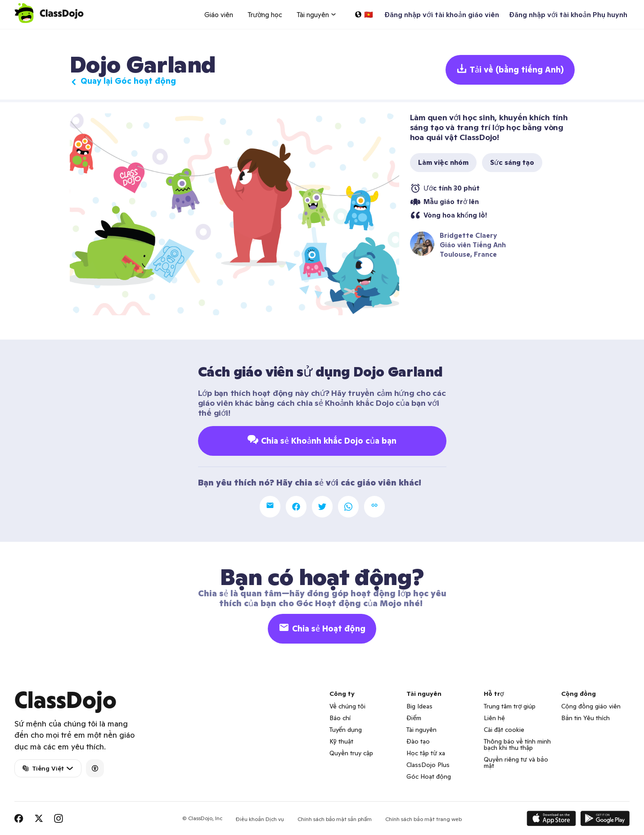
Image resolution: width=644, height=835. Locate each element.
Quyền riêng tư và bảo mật (516, 762)
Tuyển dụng (346, 730)
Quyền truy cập (351, 753)
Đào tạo (418, 741)
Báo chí (340, 718)
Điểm (414, 718)
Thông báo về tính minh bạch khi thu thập (517, 744)
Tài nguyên (421, 730)
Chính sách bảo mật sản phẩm (335, 819)
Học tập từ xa (426, 753)
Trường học (265, 15)
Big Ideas (419, 706)
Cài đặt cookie (504, 730)
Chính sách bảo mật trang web (423, 819)
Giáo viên (219, 15)
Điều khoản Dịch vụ (260, 819)
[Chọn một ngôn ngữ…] (364, 14)
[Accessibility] (95, 768)
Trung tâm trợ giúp (510, 706)
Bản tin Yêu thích (585, 718)
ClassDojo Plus (428, 765)
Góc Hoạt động (429, 776)
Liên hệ (494, 718)
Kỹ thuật (341, 741)
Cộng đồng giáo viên (591, 706)
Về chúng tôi (347, 706)
